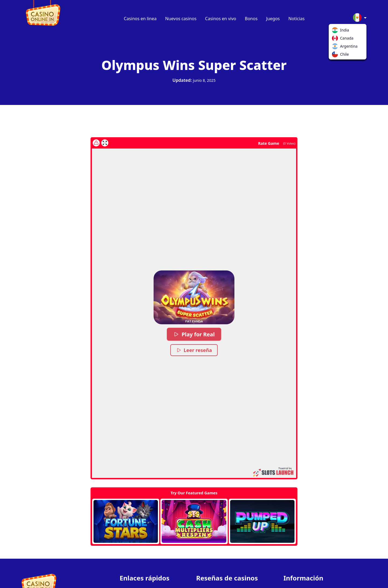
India (336, 31)
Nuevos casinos (181, 19)
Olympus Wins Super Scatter (194, 65)
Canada (336, 39)
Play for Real (194, 334)
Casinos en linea (140, 19)
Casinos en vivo (221, 19)
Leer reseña (194, 350)
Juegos (273, 19)
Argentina (336, 47)
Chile (336, 55)
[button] (194, 297)
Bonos (251, 19)
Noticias (296, 19)
